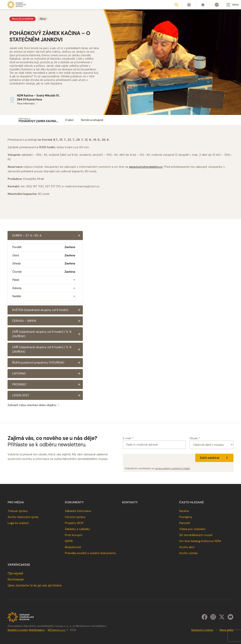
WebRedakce (37, 630)
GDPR (69, 541)
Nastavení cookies (202, 630)
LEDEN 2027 (47, 395)
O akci (69, 120)
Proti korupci (74, 535)
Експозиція (16, 579)
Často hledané (192, 502)
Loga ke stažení (18, 523)
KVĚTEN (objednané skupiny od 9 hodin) (47, 310)
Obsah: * (195, 438)
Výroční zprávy (75, 517)
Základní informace (78, 511)
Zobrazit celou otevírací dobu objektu (34, 405)
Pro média (16, 502)
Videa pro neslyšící (192, 529)
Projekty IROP (74, 523)
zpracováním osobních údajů (172, 468)
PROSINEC (47, 384)
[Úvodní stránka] (17, 5)
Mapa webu (226, 630)
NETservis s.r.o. (57, 630)
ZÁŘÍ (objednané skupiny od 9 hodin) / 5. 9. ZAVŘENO (47, 334)
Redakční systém (18, 630)
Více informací (28, 103)
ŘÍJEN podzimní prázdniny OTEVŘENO (47, 363)
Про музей (15, 573)
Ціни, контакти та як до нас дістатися (34, 585)
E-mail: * (128, 438)
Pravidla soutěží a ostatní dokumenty (90, 553)
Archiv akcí (187, 547)
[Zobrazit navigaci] (232, 5)
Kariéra (184, 511)
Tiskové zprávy (18, 511)
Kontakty (130, 502)
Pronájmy (186, 517)
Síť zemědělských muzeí (196, 535)
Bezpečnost (73, 547)
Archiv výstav (189, 553)
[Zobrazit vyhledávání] (176, 5)
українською (19, 565)
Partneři (185, 523)
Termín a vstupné (92, 120)
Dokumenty (74, 502)
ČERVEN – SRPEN (47, 321)
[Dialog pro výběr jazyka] (217, 5)
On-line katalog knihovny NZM (200, 541)
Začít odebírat (214, 458)
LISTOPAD (47, 374)
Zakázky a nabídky (77, 529)
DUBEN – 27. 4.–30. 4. (47, 235)
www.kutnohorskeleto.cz (146, 167)
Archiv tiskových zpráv (23, 517)
